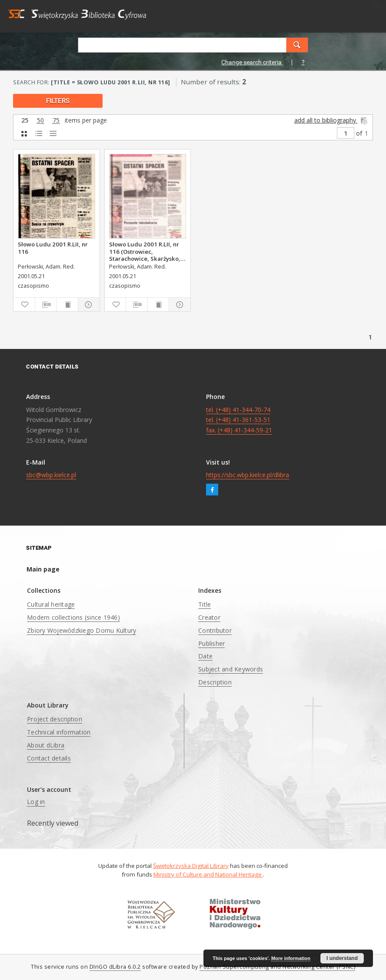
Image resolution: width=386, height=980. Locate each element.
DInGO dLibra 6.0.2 (115, 967)
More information (291, 958)
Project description (55, 719)
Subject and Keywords (231, 669)
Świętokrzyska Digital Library (191, 866)
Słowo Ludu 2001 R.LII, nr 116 (53, 248)
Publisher (211, 643)
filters (58, 101)
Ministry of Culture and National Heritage (208, 874)
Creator (209, 617)
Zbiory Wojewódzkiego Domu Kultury (82, 630)
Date (205, 656)
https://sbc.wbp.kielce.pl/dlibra (248, 475)
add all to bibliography (331, 120)
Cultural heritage (51, 604)
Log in (36, 802)
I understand (342, 958)
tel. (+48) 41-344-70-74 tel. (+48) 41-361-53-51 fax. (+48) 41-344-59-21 (239, 420)
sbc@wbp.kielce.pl (51, 475)
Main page (43, 569)
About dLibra (46, 745)
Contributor (215, 630)
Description (215, 682)
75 (56, 121)
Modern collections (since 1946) (73, 617)
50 (40, 121)
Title (205, 604)
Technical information (59, 732)
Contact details (49, 758)
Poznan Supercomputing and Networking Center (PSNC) (277, 967)
